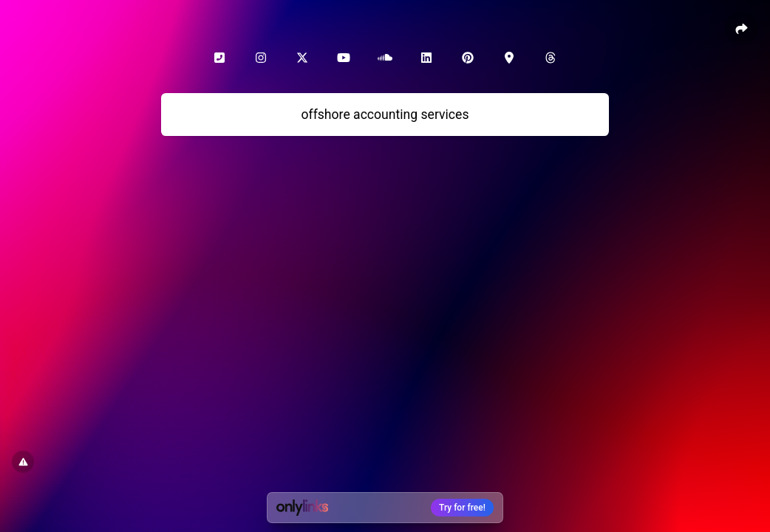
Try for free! (462, 508)
